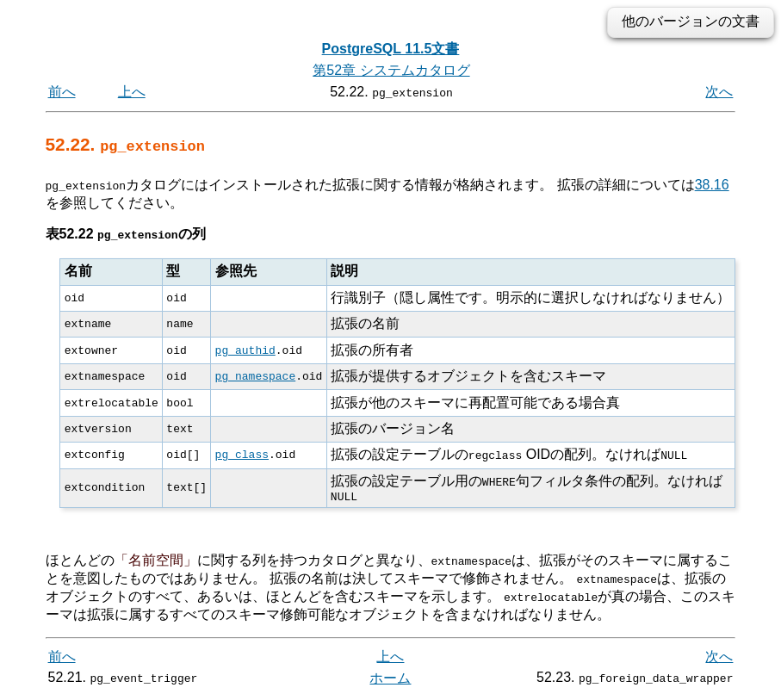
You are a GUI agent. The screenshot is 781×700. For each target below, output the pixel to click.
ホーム (390, 681)
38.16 (712, 185)
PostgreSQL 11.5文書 (391, 49)
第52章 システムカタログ (391, 70)
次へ (719, 92)
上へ (132, 92)
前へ (62, 92)
